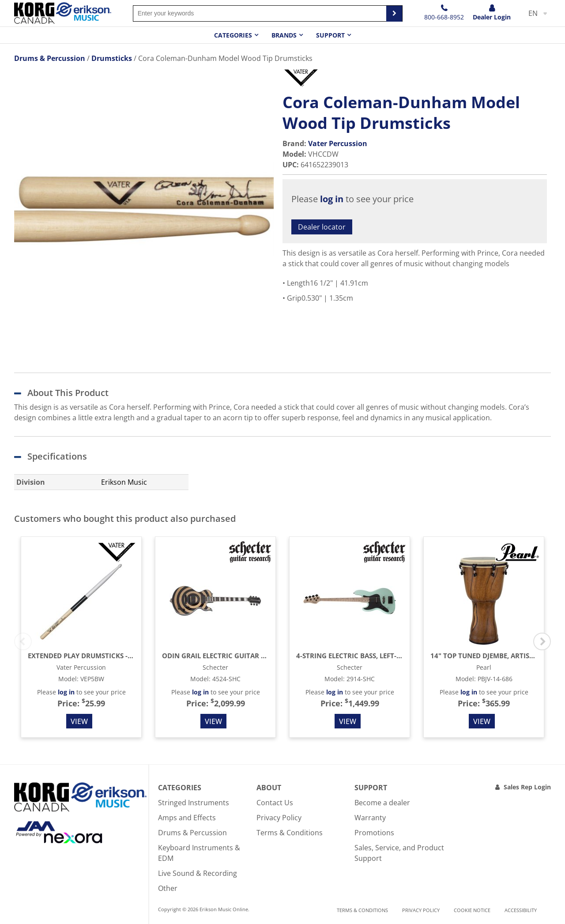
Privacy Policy (279, 818)
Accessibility (521, 910)
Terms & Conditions (290, 833)
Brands (284, 35)
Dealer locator (322, 227)
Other (168, 888)
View (79, 721)
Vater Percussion (338, 143)
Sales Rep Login (527, 787)
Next (542, 641)
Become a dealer (382, 803)
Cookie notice (472, 910)
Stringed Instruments (194, 803)
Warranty (370, 818)
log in (332, 199)
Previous (23, 641)
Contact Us (275, 803)
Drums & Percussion (192, 833)
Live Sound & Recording (198, 873)
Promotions (374, 833)
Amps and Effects (187, 818)
